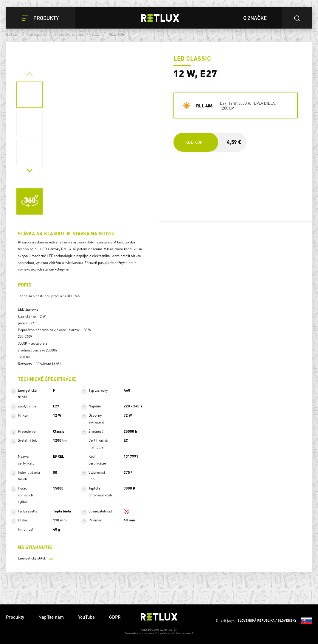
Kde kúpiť (196, 142)
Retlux (12, 34)
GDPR (115, 617)
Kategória (36, 34)
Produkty (15, 617)
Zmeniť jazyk (264, 621)
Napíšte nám (51, 617)
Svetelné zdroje (69, 34)
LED (96, 34)
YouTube (86, 617)
